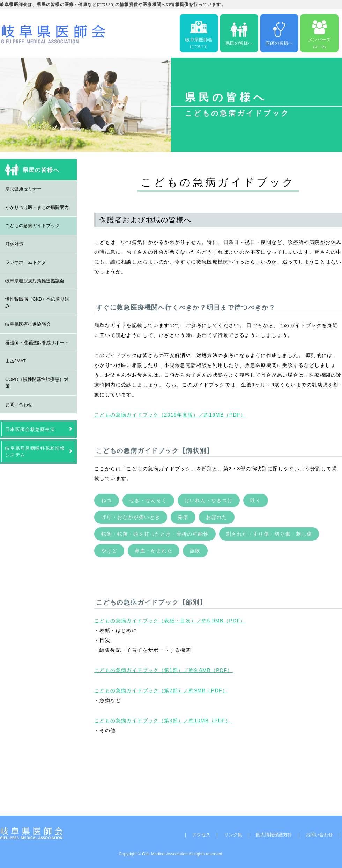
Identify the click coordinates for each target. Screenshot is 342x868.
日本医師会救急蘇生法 (30, 429)
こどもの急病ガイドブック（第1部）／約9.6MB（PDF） (163, 670)
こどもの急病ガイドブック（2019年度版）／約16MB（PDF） (170, 415)
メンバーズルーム (319, 33)
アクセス (201, 835)
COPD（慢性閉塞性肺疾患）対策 (37, 383)
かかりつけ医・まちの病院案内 (37, 207)
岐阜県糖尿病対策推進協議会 (35, 281)
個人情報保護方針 (274, 835)
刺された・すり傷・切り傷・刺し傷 (269, 534)
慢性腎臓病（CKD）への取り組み (37, 302)
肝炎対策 (14, 244)
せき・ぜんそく (148, 500)
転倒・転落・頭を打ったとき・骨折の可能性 (155, 534)
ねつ (107, 500)
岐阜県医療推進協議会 (28, 324)
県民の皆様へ (239, 33)
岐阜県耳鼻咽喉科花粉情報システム (35, 451)
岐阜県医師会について (199, 33)
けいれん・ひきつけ (209, 500)
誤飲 (195, 551)
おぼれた (217, 517)
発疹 (183, 517)
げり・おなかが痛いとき (131, 517)
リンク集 (233, 835)
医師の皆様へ (279, 33)
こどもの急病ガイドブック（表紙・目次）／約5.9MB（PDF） (170, 621)
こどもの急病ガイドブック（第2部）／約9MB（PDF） (161, 690)
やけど (109, 551)
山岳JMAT (16, 361)
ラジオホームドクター (28, 262)
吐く (256, 500)
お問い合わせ (19, 404)
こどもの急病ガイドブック (32, 226)
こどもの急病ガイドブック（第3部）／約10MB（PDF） (163, 721)
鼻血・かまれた (154, 551)
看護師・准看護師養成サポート (37, 343)
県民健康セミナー (23, 189)
